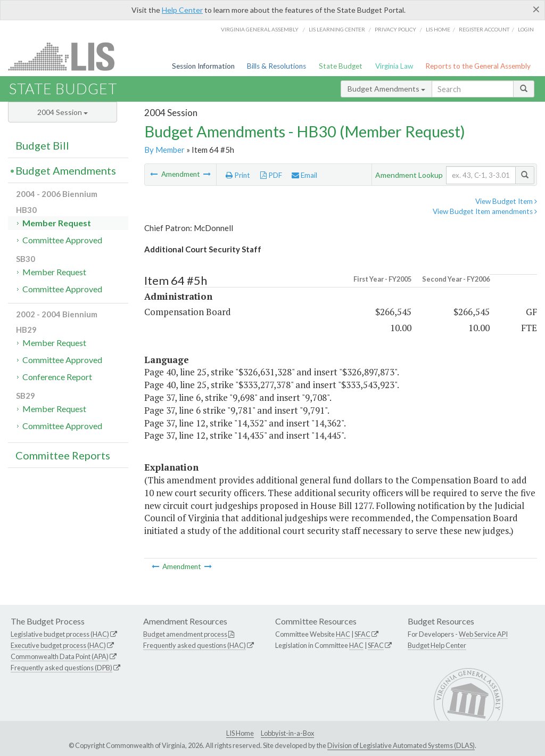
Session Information (203, 66)
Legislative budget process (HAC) (60, 634)
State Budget (341, 66)
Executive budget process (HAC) (58, 645)
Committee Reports (63, 455)
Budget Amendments (386, 89)
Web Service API (483, 634)
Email (304, 175)
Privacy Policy (395, 29)
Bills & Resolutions (276, 66)
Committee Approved (62, 240)
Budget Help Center (437, 645)
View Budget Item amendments (485, 211)
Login (526, 29)
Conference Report (57, 377)
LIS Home (240, 733)
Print (238, 175)
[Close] (536, 9)
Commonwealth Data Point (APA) (60, 656)
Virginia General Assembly (260, 29)
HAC (343, 634)
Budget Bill (42, 145)
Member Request (57, 223)
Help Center (182, 10)
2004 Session (63, 112)
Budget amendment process (185, 634)
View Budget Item (506, 201)
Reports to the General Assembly (478, 66)
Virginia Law (394, 66)
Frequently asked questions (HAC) (195, 645)
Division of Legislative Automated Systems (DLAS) (401, 745)
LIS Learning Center (337, 29)
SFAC (362, 634)
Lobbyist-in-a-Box (287, 733)
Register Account (484, 29)
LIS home (438, 29)
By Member (164, 150)
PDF (271, 175)
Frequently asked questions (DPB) (61, 668)
